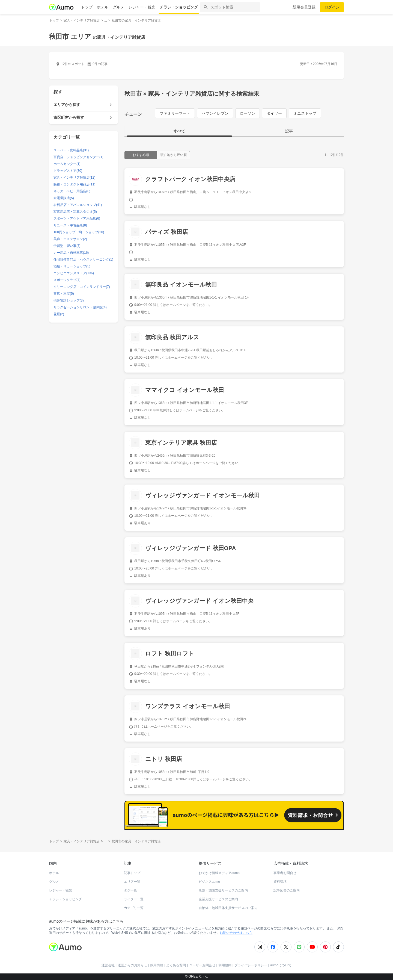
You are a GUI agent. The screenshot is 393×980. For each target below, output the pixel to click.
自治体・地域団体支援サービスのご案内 (228, 908)
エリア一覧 (132, 882)
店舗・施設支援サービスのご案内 (223, 890)
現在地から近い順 (174, 155)
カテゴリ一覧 (134, 908)
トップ (87, 7)
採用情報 (157, 965)
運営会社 (108, 965)
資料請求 (280, 882)
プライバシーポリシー (251, 965)
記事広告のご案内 (287, 890)
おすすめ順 (141, 155)
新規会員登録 (304, 7)
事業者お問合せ (285, 873)
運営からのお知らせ (132, 965)
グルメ (118, 7)
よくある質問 (176, 965)
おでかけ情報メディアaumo (219, 873)
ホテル (103, 7)
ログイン (332, 7)
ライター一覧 (134, 899)
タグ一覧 (130, 890)
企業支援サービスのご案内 (218, 899)
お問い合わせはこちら (236, 933)
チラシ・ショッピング (179, 7)
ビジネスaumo (209, 882)
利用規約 (225, 965)
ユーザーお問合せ (202, 965)
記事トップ (132, 873)
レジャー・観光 (142, 7)
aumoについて (281, 965)
